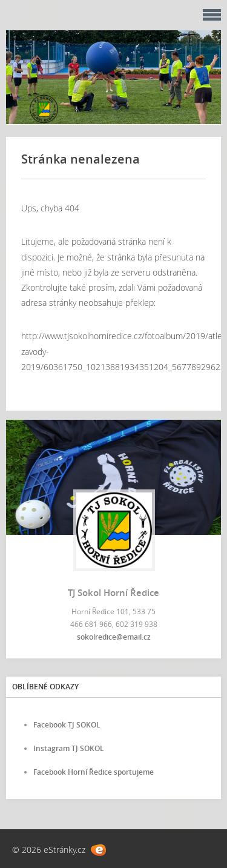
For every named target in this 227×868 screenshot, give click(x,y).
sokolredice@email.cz (114, 637)
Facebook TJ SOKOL (67, 725)
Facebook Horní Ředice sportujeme (94, 772)
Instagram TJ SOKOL (69, 748)
